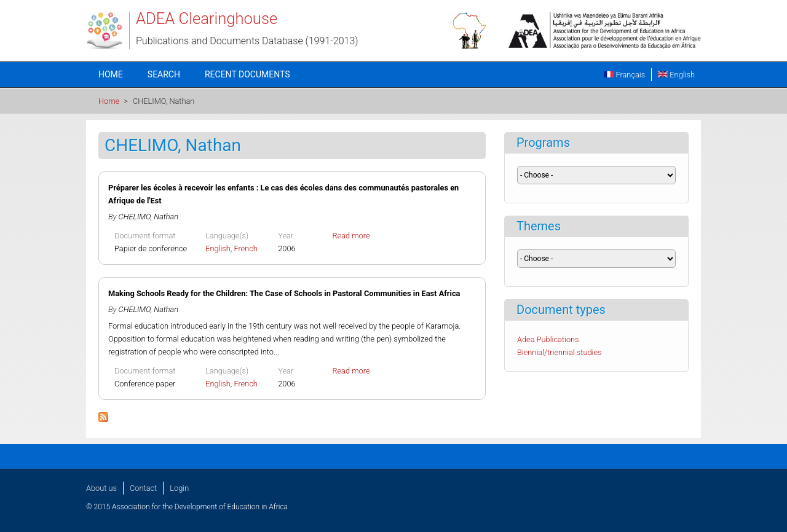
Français (624, 75)
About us (101, 488)
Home (111, 74)
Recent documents (247, 74)
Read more (351, 236)
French (246, 248)
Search (164, 74)
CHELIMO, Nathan (148, 217)
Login (179, 488)
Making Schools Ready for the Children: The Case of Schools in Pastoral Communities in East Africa (284, 293)
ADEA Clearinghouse (207, 18)
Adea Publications (548, 339)
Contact (143, 488)
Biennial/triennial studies (560, 352)
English (676, 75)
